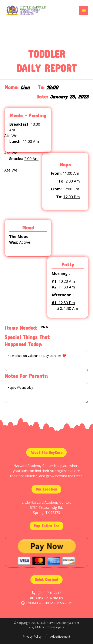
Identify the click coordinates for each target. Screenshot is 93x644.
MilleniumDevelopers (50, 627)
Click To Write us (49, 598)
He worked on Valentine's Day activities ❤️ (46, 361)
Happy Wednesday (46, 392)
